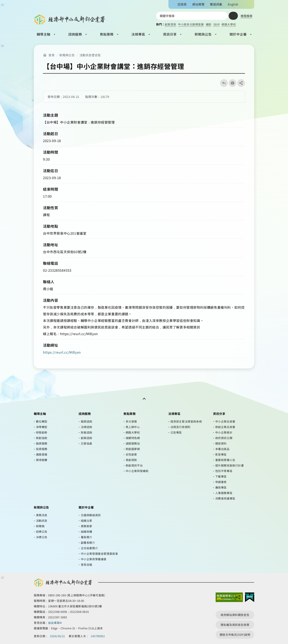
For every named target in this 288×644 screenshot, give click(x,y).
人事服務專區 (224, 493)
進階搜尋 (246, 16)
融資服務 (42, 443)
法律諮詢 (87, 427)
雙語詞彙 (216, 4)
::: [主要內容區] (2, 45)
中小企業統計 (224, 432)
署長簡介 (87, 537)
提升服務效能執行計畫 (230, 465)
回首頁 (182, 4)
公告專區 (176, 432)
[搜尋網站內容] (192, 16)
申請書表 (221, 482)
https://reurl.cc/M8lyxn (62, 352)
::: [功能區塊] (2, 4)
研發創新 (42, 432)
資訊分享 (170, 34)
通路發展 (42, 454)
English (233, 4)
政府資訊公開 (224, 438)
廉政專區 (221, 487)
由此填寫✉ (55, 623)
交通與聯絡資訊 (91, 515)
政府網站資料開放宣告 (235, 615)
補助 (209, 24)
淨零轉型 (42, 427)
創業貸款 (170, 24)
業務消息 (42, 515)
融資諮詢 (87, 421)
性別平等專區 (224, 471)
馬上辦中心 (133, 427)
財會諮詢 (87, 432)
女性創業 (131, 454)
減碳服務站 (133, 443)
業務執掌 (87, 526)
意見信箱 (87, 565)
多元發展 (131, 421)
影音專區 (221, 454)
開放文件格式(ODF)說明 (235, 635)
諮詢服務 (75, 34)
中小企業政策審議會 (94, 559)
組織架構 (87, 532)
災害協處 (87, 443)
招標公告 (42, 532)
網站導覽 (198, 4)
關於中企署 (238, 34)
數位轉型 (42, 421)
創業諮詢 (87, 438)
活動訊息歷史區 (90, 55)
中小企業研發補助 (137, 471)
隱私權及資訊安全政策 (235, 625)
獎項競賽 (42, 460)
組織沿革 (87, 521)
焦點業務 (107, 34)
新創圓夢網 (133, 449)
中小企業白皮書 (225, 421)
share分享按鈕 (241, 83)
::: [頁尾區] (2, 577)
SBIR (216, 24)
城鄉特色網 (133, 438)
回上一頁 (223, 83)
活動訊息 (42, 521)
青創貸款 (131, 460)
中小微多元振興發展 (191, 24)
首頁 (52, 55)
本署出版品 (222, 449)
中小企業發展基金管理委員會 (99, 554)
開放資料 (221, 443)
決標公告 (42, 537)
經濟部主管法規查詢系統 (186, 421)
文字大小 (244, 4)
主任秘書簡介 (89, 548)
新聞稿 (40, 526)
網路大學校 (229, 24)
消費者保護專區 (225, 498)
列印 (231, 83)
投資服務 (42, 449)
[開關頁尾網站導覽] (144, 399)
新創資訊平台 (134, 465)
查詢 (233, 16)
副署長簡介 (88, 543)
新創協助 (42, 438)
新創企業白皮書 (225, 427)
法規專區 (138, 34)
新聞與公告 (203, 34)
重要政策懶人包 (225, 460)
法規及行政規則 (180, 427)
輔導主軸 (44, 34)
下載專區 (221, 476)
